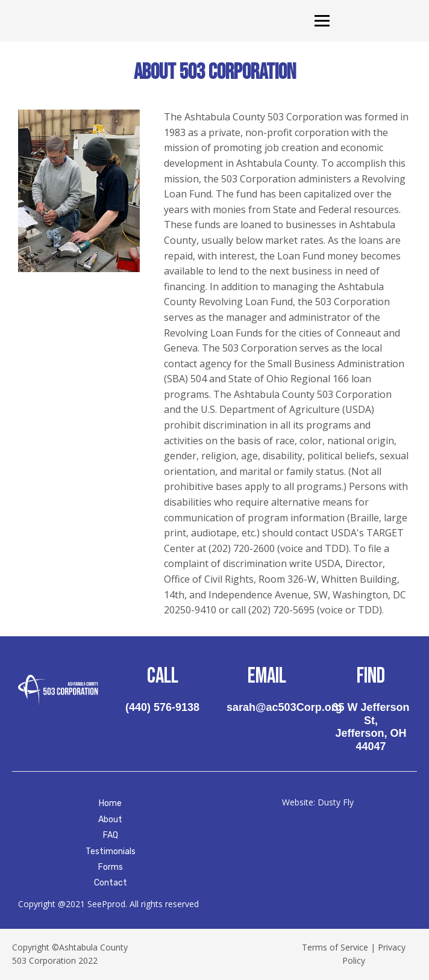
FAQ (111, 835)
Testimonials (111, 851)
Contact (111, 883)
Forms (111, 867)
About (110, 820)
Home (110, 803)
